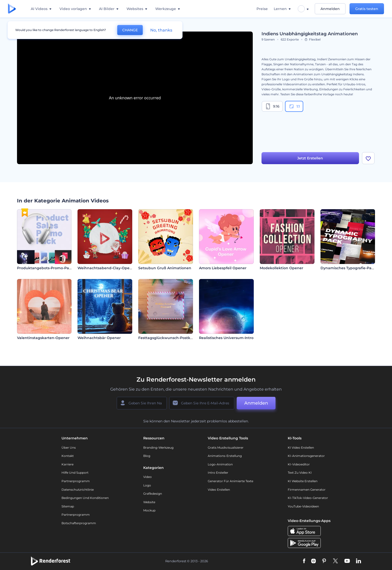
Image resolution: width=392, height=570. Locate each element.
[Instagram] (313, 561)
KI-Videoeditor (299, 464)
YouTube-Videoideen (303, 506)
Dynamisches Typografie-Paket (349, 268)
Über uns (69, 448)
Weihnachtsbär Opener (99, 338)
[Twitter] (335, 561)
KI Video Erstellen (301, 448)
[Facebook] (304, 561)
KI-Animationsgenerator (306, 456)
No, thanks (161, 30)
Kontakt (68, 456)
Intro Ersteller (218, 473)
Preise (262, 9)
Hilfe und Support (75, 473)
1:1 (294, 106)
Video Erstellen (219, 490)
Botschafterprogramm (79, 523)
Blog (147, 456)
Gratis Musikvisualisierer (226, 448)
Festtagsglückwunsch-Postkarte (168, 338)
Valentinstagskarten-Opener (43, 338)
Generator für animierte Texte (230, 481)
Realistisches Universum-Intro (226, 338)
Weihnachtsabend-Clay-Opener (107, 268)
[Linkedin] (358, 561)
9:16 (272, 106)
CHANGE (130, 30)
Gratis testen (367, 9)
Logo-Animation (220, 464)
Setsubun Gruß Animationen (165, 268)
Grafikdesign (153, 494)
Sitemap (68, 506)
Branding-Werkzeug (158, 448)
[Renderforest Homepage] (12, 9)
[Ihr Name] (142, 403)
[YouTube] (347, 561)
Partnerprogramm (76, 481)
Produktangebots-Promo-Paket (46, 268)
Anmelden (330, 9)
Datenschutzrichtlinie (78, 490)
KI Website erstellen (303, 481)
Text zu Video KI (300, 473)
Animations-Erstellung (225, 456)
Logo (147, 485)
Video (147, 477)
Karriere (67, 464)
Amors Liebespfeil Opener (223, 268)
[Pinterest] (324, 561)
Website (149, 502)
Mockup (149, 510)
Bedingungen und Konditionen (85, 498)
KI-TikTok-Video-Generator (308, 498)
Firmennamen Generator (307, 490)
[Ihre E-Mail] (202, 403)
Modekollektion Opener (281, 268)
